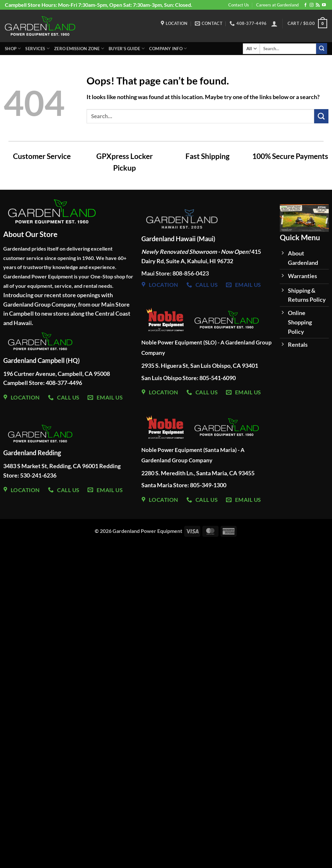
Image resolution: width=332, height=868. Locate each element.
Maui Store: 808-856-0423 (175, 273)
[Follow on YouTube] (324, 5)
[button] (274, 24)
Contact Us (239, 5)
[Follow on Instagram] (312, 5)
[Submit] (322, 49)
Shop (13, 48)
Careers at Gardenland (277, 5)
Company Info (168, 48)
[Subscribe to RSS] (318, 5)
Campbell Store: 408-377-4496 (43, 383)
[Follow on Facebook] (305, 5)
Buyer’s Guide (127, 48)
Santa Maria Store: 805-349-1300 (184, 485)
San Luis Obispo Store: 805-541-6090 (189, 378)
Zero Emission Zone (79, 48)
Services (37, 48)
